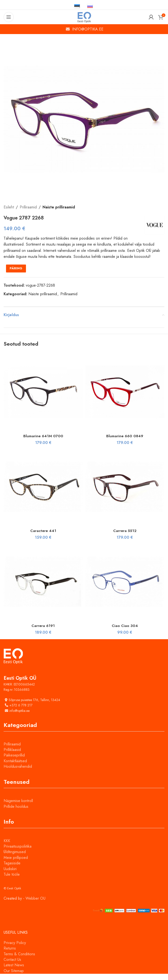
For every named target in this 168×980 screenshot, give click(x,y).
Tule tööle (12, 881)
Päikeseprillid (14, 761)
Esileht (9, 207)
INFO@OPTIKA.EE (88, 29)
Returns (10, 954)
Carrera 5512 (125, 537)
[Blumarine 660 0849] (125, 398)
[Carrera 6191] (43, 588)
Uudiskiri (10, 875)
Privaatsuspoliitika (18, 853)
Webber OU (35, 904)
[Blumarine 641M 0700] (43, 398)
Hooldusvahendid (18, 773)
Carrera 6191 (43, 632)
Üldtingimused (15, 858)
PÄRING (16, 275)
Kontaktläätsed (15, 767)
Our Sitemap (14, 977)
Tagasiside (12, 869)
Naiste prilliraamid (59, 207)
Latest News (14, 971)
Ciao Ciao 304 (125, 632)
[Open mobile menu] (9, 17)
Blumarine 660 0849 (125, 442)
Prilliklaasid (12, 756)
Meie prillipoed (16, 864)
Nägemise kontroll (18, 807)
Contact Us (12, 966)
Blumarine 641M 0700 (43, 442)
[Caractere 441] (43, 493)
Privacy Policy (15, 949)
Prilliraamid (28, 207)
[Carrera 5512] (125, 493)
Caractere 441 (43, 537)
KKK (7, 847)
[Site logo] (84, 17)
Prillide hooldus (16, 812)
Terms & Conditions (19, 960)
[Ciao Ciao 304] (125, 588)
